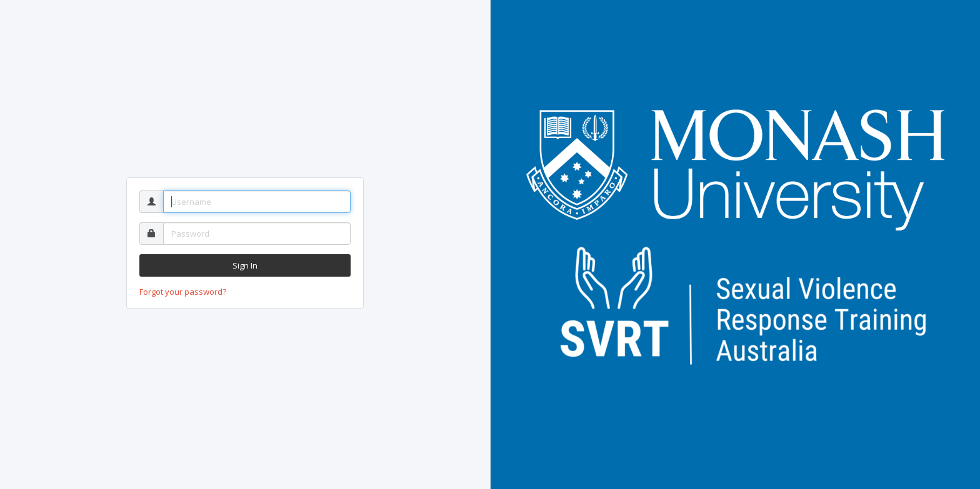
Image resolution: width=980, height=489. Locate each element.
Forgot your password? (183, 292)
